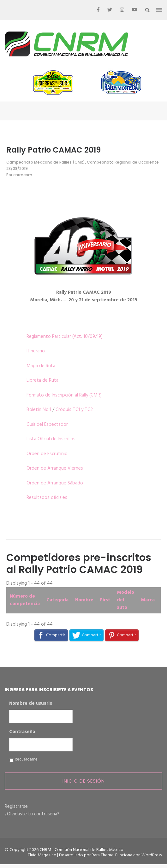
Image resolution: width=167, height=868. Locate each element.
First (105, 600)
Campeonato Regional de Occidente (123, 162)
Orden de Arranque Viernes (55, 468)
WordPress (152, 855)
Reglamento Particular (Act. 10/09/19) (65, 337)
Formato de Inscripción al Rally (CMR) (64, 395)
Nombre (84, 600)
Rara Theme (103, 855)
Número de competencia (25, 600)
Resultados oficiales (47, 498)
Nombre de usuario (31, 704)
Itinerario (36, 351)
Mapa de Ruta (41, 366)
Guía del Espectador (47, 425)
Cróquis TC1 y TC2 (74, 410)
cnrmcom (23, 175)
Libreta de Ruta (42, 380)
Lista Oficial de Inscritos (51, 439)
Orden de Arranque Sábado (55, 483)
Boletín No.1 (39, 410)
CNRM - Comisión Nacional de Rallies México (81, 850)
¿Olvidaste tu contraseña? (32, 814)
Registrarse (16, 807)
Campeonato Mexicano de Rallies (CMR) (46, 162)
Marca (148, 600)
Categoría (57, 600)
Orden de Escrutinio (47, 454)
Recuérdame (26, 760)
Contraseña (22, 732)
